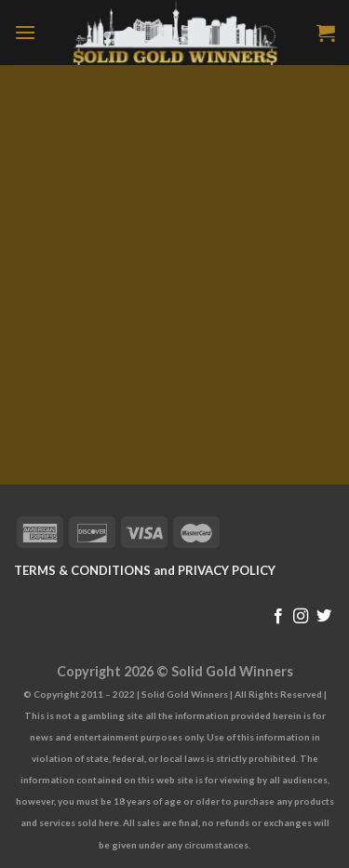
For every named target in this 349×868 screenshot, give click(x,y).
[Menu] (25, 32)
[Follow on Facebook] (278, 617)
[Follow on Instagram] (301, 617)
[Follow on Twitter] (324, 617)
